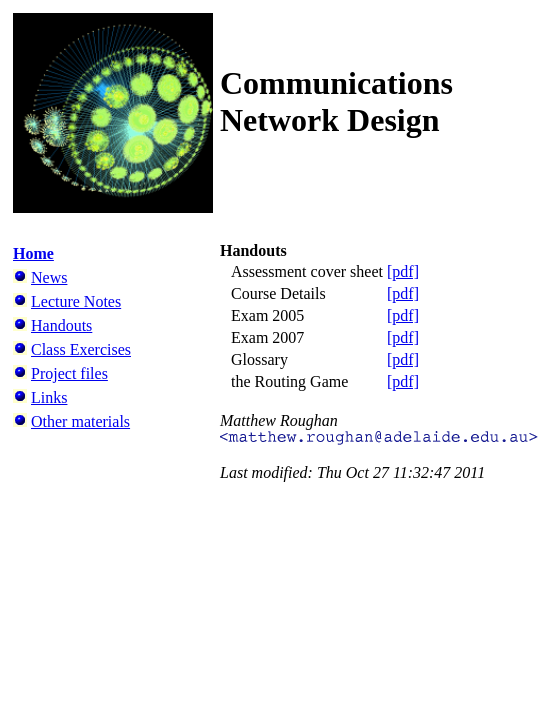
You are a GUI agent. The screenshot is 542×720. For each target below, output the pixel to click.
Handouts (61, 325)
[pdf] (403, 271)
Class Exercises (81, 349)
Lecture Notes (76, 301)
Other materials (80, 421)
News (49, 277)
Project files (69, 373)
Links (49, 397)
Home (33, 253)
